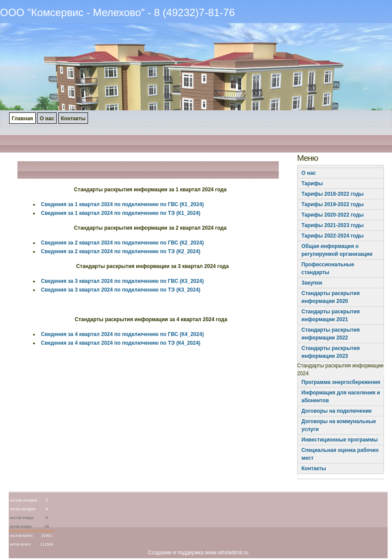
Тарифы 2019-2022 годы (333, 204)
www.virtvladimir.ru (227, 553)
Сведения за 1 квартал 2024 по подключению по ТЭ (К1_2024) (121, 213)
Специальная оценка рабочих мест (340, 454)
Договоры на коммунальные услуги (339, 425)
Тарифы (312, 183)
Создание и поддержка (176, 553)
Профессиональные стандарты (328, 268)
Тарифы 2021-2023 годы (333, 225)
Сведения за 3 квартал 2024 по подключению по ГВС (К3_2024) (122, 281)
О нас (309, 173)
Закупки (312, 283)
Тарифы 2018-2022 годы (333, 194)
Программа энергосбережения (341, 382)
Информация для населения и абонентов (341, 397)
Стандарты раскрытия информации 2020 (331, 297)
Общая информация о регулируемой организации (337, 250)
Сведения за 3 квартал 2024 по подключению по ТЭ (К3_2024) (121, 290)
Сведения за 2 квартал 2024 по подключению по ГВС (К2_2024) (122, 243)
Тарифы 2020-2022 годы (333, 215)
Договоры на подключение (336, 411)
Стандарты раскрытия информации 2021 (331, 316)
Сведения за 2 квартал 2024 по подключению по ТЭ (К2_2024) (121, 251)
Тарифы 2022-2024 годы (333, 236)
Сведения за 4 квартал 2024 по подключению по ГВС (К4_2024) (122, 334)
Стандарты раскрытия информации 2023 (331, 352)
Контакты (314, 468)
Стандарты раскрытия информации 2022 (331, 334)
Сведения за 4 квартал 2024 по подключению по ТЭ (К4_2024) (121, 343)
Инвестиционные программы (340, 440)
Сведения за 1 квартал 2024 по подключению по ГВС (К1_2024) (122, 204)
